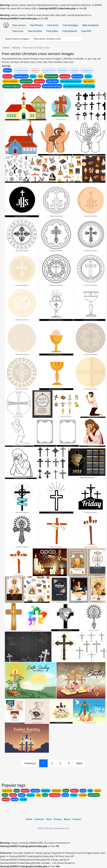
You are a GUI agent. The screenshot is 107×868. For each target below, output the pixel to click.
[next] (79, 763)
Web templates (91, 25)
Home (6, 48)
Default (7, 70)
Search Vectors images (17, 39)
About (67, 819)
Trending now (21, 70)
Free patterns (70, 31)
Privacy (58, 819)
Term (49, 819)
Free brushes (35, 31)
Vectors (16, 48)
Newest (35, 70)
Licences (39, 819)
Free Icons (18, 31)
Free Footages (70, 25)
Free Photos (36, 25)
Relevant (62, 70)
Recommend (49, 70)
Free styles (52, 31)
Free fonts (53, 25)
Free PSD (86, 31)
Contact (77, 819)
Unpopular (87, 70)
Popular (74, 70)
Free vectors (19, 25)
